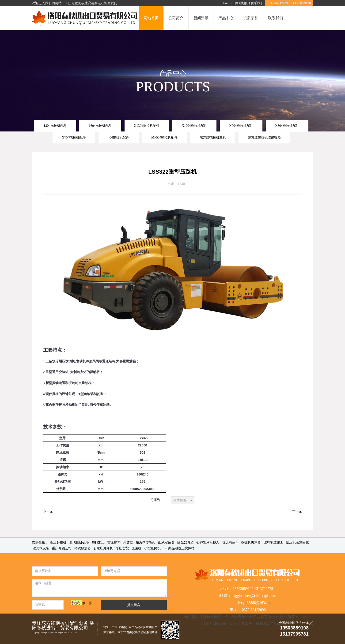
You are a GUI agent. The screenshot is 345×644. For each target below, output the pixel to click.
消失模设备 (41, 548)
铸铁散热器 (83, 548)
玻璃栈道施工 (273, 542)
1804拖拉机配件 (55, 126)
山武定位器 (166, 542)
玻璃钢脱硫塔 (79, 542)
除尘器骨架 (186, 542)
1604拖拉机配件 (100, 126)
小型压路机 (152, 548)
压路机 (136, 548)
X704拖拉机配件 (74, 137)
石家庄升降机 (103, 548)
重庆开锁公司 (62, 548)
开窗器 (128, 542)
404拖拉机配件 (119, 137)
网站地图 (242, 3)
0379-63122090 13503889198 (289, 3)
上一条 (48, 512)
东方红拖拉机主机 (213, 137)
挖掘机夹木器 (251, 542)
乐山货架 (122, 548)
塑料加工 (98, 542)
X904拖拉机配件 (241, 126)
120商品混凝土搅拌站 (179, 548)
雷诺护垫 (114, 542)
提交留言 (134, 605)
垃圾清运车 (230, 542)
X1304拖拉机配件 (147, 126)
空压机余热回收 (297, 542)
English (228, 3)
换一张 (87, 603)
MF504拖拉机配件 (164, 137)
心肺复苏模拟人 (208, 542)
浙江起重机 (58, 542)
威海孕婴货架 (146, 542)
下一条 (297, 512)
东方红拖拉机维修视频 (264, 137)
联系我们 (257, 3)
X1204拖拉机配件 (194, 126)
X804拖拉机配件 (287, 126)
